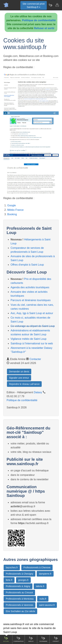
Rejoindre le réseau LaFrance (24, 384)
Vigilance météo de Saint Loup (29, 339)
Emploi (31, 639)
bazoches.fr (12, 567)
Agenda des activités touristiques (30, 287)
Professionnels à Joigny (18, 586)
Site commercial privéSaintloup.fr (34, 5)
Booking (12, 214)
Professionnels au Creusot (19, 592)
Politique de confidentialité (39, 20)
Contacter (35, 359)
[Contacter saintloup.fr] (57, 5)
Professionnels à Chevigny (20, 574)
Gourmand (43, 639)
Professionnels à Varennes (20, 605)
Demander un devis (19, 372)
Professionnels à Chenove (37, 567)
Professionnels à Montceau (20, 599)
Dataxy (38, 392)
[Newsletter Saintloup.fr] (50, 5)
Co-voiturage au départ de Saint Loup (33, 326)
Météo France (15, 210)
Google (12, 205)
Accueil (6, 639)
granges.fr (23, 580)
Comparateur (18, 639)
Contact (56, 639)
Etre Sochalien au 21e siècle (20, 611)
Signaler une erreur (19, 378)
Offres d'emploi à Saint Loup (27, 265)
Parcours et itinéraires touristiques (31, 300)
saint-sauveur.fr (47, 605)
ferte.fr (9, 580)
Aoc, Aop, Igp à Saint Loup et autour (32, 313)
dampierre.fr (45, 574)
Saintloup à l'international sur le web (32, 343)
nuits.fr (43, 599)
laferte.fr (40, 586)
